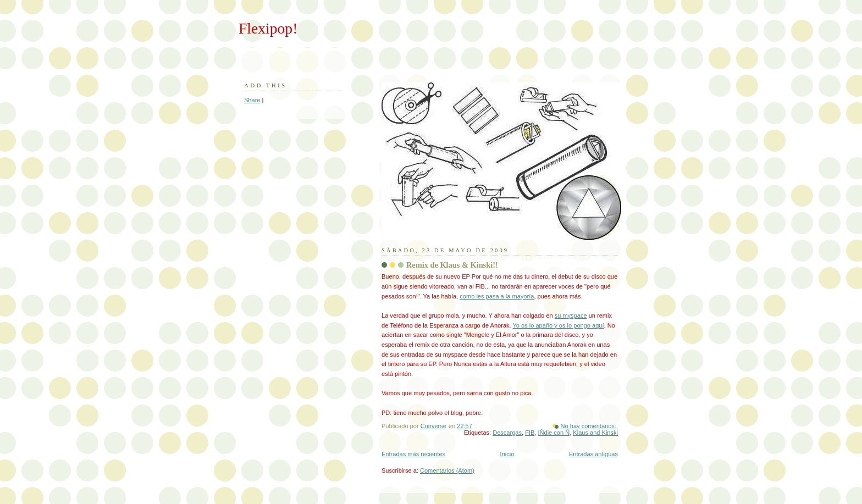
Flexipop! (268, 28)
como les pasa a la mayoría (497, 296)
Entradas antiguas (593, 454)
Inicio (507, 454)
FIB (530, 433)
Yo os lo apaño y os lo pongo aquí (559, 325)
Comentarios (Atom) (447, 470)
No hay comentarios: (589, 426)
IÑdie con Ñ (554, 433)
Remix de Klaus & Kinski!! (452, 265)
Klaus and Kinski (595, 433)
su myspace (571, 315)
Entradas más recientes (413, 454)
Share (252, 100)
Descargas (507, 433)
